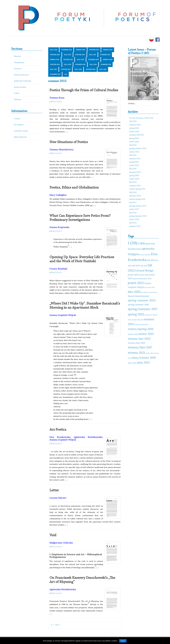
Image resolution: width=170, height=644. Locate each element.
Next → (59, 625)
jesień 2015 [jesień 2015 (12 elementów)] (133, 275)
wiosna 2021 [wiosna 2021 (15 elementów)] (136, 353)
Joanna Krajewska (59, 227)
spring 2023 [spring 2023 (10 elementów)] (148, 315)
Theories (17, 56)
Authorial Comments (23, 81)
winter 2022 (80, 55)
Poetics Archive (20, 87)
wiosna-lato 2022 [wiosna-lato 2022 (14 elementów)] (139, 339)
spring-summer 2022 (138, 149)
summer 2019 (80, 64)
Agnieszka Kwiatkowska (88, 437)
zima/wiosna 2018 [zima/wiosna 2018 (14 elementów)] (144, 358)
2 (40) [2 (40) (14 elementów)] (141, 243)
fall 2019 (68, 64)
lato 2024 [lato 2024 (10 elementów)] (144, 292)
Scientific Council (21, 131)
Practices (18, 69)
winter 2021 (68, 60)
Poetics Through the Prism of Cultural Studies (84, 90)
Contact (17, 119)
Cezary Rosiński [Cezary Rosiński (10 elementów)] (145, 255)
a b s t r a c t (56, 101)
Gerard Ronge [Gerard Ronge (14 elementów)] (144, 270)
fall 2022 (68, 55)
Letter (54, 490)
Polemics (18, 100)
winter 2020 (55, 64)
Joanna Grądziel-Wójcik (63, 315)
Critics (17, 93)
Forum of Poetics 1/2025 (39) (141, 118)
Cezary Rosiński (58, 269)
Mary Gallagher (58, 195)
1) (68, 245)
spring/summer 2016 (138, 216)
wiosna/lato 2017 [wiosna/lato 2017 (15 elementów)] (140, 347)
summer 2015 (55, 74)
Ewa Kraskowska (60, 437)
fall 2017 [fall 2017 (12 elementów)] (136, 266)
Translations (19, 63)
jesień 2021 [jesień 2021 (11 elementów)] (147, 279)
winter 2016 (91, 69)
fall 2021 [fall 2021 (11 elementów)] (144, 266)
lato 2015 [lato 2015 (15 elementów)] (134, 292)
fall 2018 (93, 64)
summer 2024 (67, 50)
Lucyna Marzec (58, 498)
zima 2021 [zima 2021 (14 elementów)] (143, 362)
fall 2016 (78, 69)
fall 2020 (81, 60)
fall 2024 (54, 50)
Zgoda (123, 641)
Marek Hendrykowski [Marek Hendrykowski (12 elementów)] (138, 296)
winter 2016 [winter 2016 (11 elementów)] (133, 334)
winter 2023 (55, 55)
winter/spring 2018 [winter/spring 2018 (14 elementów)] (141, 329)
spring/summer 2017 (138, 206)
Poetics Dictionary (21, 75)
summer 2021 (105, 55)
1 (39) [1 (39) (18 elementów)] (132, 243)
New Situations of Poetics (69, 142)
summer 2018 (106, 64)
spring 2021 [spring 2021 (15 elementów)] (136, 314)
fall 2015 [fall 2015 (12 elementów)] (151, 260)
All (66, 74)
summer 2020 (94, 60)
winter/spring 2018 (137, 199)
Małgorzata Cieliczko (61, 543)
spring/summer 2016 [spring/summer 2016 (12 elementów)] (138, 305)
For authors (19, 125)
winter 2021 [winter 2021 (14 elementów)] (146, 334)
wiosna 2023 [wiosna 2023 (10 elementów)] (149, 353)
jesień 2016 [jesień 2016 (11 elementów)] (144, 275)
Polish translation (67, 199)
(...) (67, 132)
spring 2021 (55, 60)
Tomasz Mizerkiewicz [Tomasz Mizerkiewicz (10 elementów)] (141, 325)
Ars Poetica (58, 430)
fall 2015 (103, 69)
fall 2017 (54, 69)
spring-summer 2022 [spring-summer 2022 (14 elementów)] (142, 300)
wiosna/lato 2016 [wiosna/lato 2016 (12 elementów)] (137, 343)
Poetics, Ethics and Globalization (74, 188)
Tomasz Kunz (57, 98)
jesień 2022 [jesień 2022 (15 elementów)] (136, 283)
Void (53, 535)
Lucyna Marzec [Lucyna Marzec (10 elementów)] (152, 292)
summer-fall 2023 (137, 135)
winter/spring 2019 (137, 189)
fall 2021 (93, 55)
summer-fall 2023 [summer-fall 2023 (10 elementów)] (137, 320)
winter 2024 (94, 50)
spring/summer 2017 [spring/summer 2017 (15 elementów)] (143, 309)
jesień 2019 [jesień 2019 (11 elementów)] (137, 279)
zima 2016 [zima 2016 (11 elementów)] (132, 363)
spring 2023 (108, 50)
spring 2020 (108, 60)
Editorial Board (20, 137)
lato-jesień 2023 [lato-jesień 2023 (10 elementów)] (150, 287)
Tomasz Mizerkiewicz (62, 149)
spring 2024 (81, 50)
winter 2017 (66, 69)
